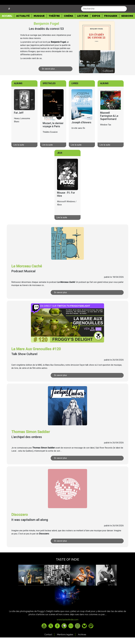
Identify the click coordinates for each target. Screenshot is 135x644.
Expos (96, 22)
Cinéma (68, 22)
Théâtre (54, 22)
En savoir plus (60, 299)
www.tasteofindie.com (68, 626)
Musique (39, 22)
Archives (82, 641)
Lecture (83, 22)
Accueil (8, 22)
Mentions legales (65, 641)
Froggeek (111, 22)
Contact (48, 641)
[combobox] (104, 15)
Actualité (23, 22)
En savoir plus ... (49, 75)
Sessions (127, 22)
